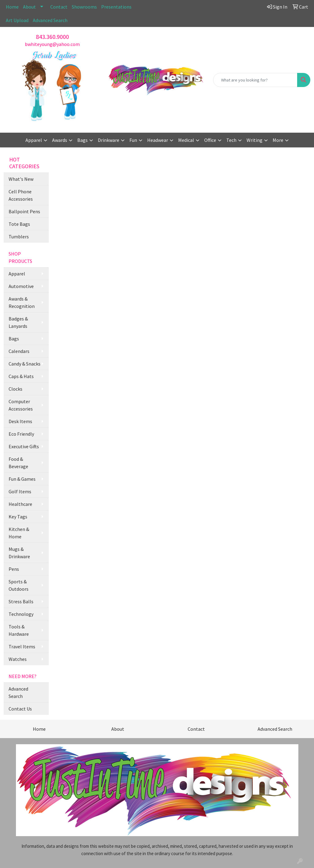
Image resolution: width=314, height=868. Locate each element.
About (29, 7)
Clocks (15, 389)
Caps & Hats (21, 376)
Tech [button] (231, 140)
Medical (186, 140)
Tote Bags (19, 224)
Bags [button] (82, 140)
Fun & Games (22, 479)
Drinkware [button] (109, 140)
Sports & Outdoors (19, 585)
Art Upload (17, 20)
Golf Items (20, 491)
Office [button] (210, 140)
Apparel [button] (34, 140)
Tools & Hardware (19, 630)
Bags (14, 339)
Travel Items (22, 646)
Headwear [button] (158, 140)
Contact (59, 7)
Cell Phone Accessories (21, 195)
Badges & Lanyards (18, 322)
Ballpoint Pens (24, 211)
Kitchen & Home (19, 533)
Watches (18, 659)
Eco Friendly (21, 434)
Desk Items (20, 421)
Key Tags (18, 517)
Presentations (116, 7)
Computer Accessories (21, 405)
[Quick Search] (255, 80)
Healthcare (20, 504)
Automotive (21, 286)
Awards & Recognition (22, 302)
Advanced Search (50, 20)
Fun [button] (133, 140)
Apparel (17, 274)
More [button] (278, 140)
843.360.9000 (52, 37)
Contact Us (20, 709)
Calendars (19, 351)
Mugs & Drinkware (19, 553)
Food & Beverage (18, 463)
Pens (14, 569)
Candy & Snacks (25, 364)
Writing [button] (255, 140)
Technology (21, 614)
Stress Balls (21, 601)
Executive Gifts (24, 446)
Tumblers (19, 237)
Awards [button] (60, 140)
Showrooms (84, 7)
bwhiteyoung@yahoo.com (52, 44)
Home (12, 7)
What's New (21, 179)
